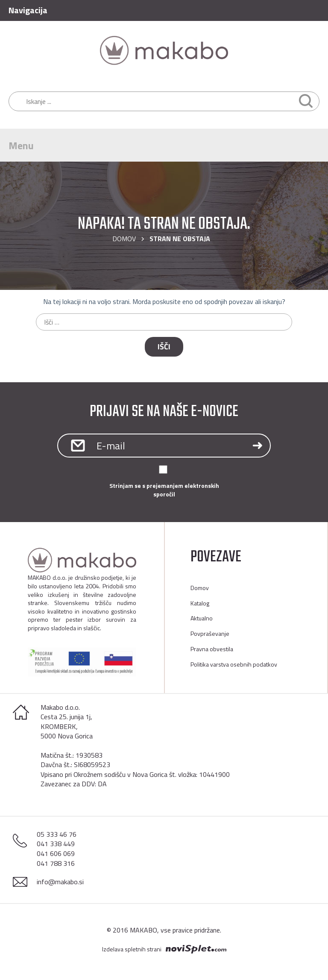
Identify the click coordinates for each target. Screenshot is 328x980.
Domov (124, 239)
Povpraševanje (210, 633)
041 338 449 (56, 844)
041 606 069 (56, 853)
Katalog (200, 603)
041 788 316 (56, 863)
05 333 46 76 (57, 834)
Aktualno (202, 618)
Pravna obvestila (212, 649)
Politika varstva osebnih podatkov (234, 664)
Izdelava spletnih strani (132, 949)
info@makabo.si (60, 882)
